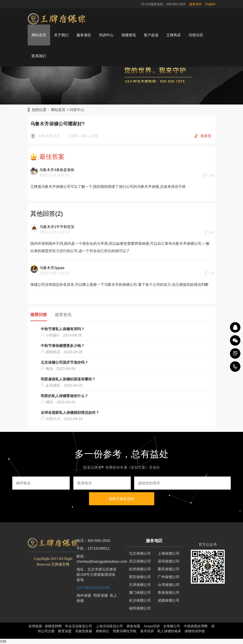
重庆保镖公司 (169, 569)
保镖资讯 (129, 35)
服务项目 (84, 35)
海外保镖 (84, 595)
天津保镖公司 (140, 585)
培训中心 (106, 35)
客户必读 (151, 35)
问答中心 (77, 110)
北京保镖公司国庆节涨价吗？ (64, 362)
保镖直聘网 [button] (53, 626)
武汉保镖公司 (140, 561)
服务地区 (154, 541)
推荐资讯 (63, 315)
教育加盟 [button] (65, 631)
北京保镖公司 (140, 553)
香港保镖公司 (169, 593)
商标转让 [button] (103, 631)
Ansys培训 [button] (152, 626)
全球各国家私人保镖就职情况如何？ (70, 413)
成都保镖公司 (169, 600)
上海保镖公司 (169, 553)
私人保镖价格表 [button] (169, 631)
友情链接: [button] (36, 626)
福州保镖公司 (140, 608)
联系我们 (39, 56)
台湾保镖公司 (169, 585)
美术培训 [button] (147, 631)
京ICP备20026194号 (93, 588)
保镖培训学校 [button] (195, 631)
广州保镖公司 (169, 577)
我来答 (206, 136)
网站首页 (39, 35)
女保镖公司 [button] (172, 626)
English (210, 4)
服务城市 (195, 4)
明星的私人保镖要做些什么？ (64, 396)
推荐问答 (39, 315)
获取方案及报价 (122, 499)
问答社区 (196, 35)
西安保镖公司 (140, 577)
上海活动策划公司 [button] (109, 626)
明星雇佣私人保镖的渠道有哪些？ (68, 379)
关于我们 (61, 35)
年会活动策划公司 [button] (79, 626)
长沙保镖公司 (140, 600)
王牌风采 (174, 35)
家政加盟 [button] (133, 626)
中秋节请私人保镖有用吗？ (63, 329)
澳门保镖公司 (140, 593)
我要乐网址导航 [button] (125, 631)
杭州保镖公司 (140, 569)
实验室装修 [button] (84, 631)
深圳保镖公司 (169, 561)
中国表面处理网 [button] (196, 626)
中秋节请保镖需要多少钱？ (63, 346)
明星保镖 (100, 595)
